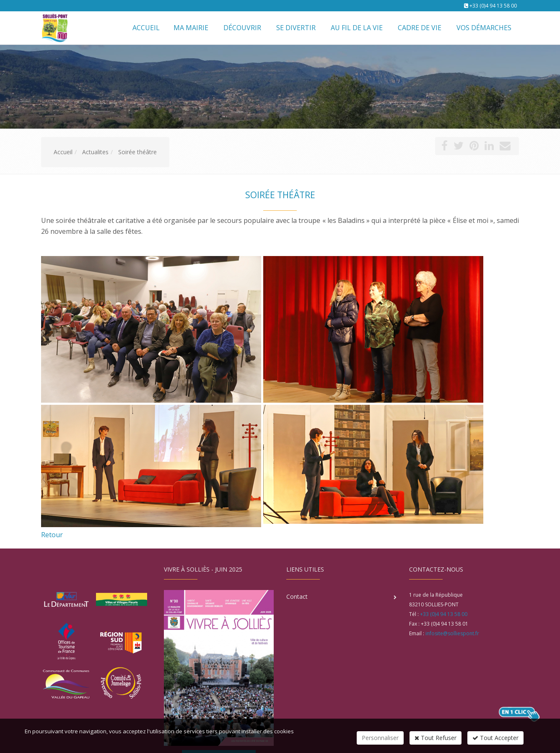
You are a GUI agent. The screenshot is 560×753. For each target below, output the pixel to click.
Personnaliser (380, 738)
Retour (52, 535)
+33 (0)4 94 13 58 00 (493, 6)
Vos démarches (484, 28)
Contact (297, 596)
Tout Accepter (495, 738)
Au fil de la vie (357, 28)
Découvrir (242, 28)
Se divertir (296, 28)
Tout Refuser (436, 738)
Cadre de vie (420, 28)
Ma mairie (191, 28)
